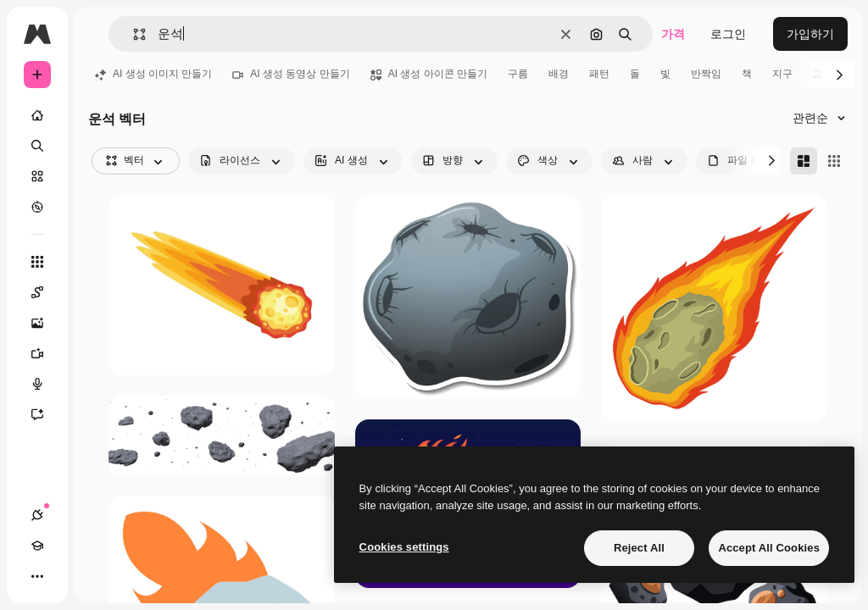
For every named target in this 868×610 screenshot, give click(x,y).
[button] (133, 34)
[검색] (37, 146)
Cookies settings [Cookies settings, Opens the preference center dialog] (404, 547)
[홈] (37, 115)
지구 (782, 74)
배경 (559, 74)
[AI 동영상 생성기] (46, 353)
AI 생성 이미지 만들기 (153, 74)
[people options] (644, 161)
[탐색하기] (37, 207)
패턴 (599, 74)
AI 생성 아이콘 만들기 (429, 74)
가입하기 (810, 34)
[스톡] (37, 176)
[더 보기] (37, 576)
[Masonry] (804, 161)
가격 (673, 34)
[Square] (834, 161)
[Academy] (37, 546)
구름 (518, 74)
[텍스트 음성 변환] (46, 384)
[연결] (37, 515)
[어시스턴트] (46, 414)
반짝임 (706, 74)
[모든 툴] (37, 262)
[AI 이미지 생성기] (46, 323)
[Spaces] (46, 292)
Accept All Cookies (769, 548)
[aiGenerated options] (353, 161)
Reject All (639, 548)
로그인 (728, 34)
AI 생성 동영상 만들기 (291, 74)
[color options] (549, 161)
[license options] (242, 161)
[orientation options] (454, 161)
